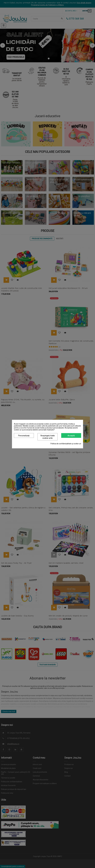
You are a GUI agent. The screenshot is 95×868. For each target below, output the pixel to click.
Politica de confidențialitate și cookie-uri (66, 444)
